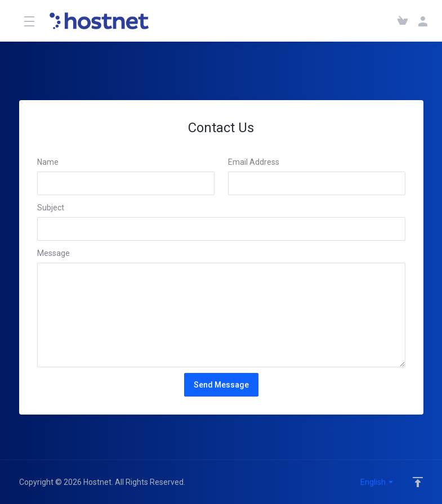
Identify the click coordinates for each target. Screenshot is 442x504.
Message (53, 253)
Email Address (254, 162)
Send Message (221, 385)
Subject (51, 208)
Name (48, 162)
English (377, 482)
